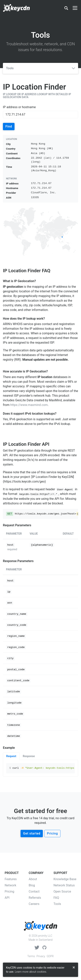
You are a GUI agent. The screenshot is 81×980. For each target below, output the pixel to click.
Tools (40, 68)
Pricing (52, 833)
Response (29, 756)
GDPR (50, 956)
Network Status (64, 885)
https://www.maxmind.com (29, 405)
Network (10, 885)
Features (11, 879)
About (33, 879)
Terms (31, 956)
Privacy (41, 956)
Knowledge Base (65, 879)
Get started (32, 833)
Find (9, 126)
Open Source (62, 891)
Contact (34, 891)
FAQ (56, 898)
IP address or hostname (19, 107)
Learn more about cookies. (31, 972)
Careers (34, 904)
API (7, 898)
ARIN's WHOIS (13, 324)
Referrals (35, 898)
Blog (32, 885)
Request (11, 756)
